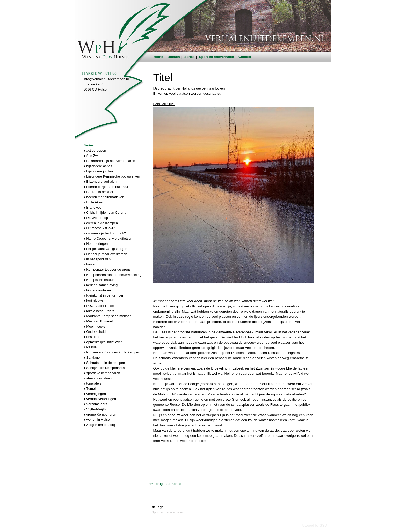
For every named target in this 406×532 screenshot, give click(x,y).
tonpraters (93, 383)
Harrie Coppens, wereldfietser (108, 238)
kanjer (90, 264)
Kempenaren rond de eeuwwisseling (113, 275)
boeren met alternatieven (104, 197)
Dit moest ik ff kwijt (99, 228)
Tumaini (91, 389)
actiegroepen (95, 150)
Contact (245, 57)
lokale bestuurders (99, 311)
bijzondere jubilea (98, 171)
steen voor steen (98, 378)
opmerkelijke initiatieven (103, 342)
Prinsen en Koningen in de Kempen (112, 352)
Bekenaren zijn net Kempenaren (109, 161)
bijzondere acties (98, 166)
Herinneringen (96, 244)
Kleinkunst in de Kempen (104, 295)
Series (190, 57)
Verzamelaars (96, 404)
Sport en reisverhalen (217, 57)
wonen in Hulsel (97, 420)
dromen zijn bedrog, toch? (105, 233)
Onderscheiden (97, 332)
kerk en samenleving (101, 285)
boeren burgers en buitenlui (106, 187)
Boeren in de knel (98, 192)
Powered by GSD (314, 525)
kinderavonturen (97, 290)
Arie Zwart (93, 156)
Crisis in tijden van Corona (105, 213)
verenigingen (95, 394)
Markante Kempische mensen (108, 316)
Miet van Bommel (98, 321)
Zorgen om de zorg (99, 425)
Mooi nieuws (95, 326)
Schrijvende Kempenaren (104, 368)
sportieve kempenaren (102, 373)
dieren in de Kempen (101, 223)
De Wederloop (96, 218)
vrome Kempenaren (100, 414)
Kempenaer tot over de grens (107, 269)
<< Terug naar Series (165, 484)
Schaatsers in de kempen (104, 363)
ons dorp (92, 337)
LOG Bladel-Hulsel (99, 306)
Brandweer (93, 207)
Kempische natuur (99, 280)
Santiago (92, 357)
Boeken (174, 57)
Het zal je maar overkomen (106, 254)
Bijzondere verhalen (100, 182)
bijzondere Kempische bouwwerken (112, 176)
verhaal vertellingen (100, 399)
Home (159, 57)
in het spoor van (97, 259)
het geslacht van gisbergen (106, 249)
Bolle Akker (94, 202)
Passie (90, 347)
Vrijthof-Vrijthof (96, 409)
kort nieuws (94, 301)
